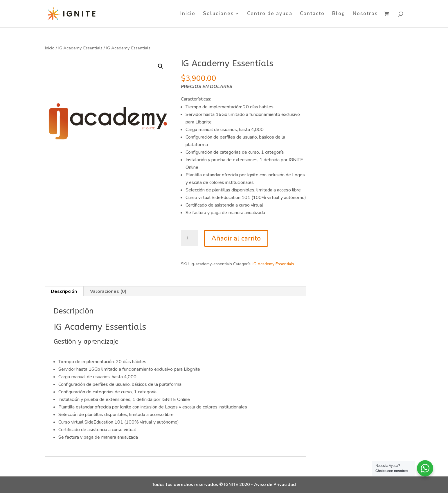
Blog (339, 14)
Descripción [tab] (64, 291)
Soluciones (218, 14)
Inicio (188, 14)
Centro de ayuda (270, 14)
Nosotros (365, 14)
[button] (161, 66)
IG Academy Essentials (80, 48)
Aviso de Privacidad (275, 485)
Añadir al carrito (236, 238)
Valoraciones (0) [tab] (108, 291)
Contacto (312, 14)
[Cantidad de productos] (190, 238)
